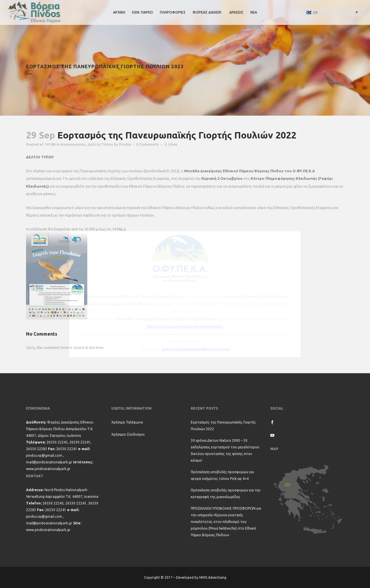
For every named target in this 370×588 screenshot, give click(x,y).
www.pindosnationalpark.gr (48, 469)
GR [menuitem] (315, 12)
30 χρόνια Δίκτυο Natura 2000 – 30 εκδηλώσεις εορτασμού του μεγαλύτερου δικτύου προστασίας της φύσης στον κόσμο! (225, 450)
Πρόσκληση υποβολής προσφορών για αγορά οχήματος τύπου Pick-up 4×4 (222, 475)
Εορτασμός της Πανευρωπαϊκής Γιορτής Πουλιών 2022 (223, 426)
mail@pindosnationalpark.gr (49, 462)
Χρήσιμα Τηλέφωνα (127, 422)
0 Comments (147, 144)
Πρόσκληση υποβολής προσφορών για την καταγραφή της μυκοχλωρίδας (226, 493)
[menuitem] (332, 12)
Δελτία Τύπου (100, 144)
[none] (332, 12)
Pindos (125, 144)
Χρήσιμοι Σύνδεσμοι (128, 434)
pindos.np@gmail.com (44, 455)
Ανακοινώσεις (73, 144)
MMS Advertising (213, 577)
